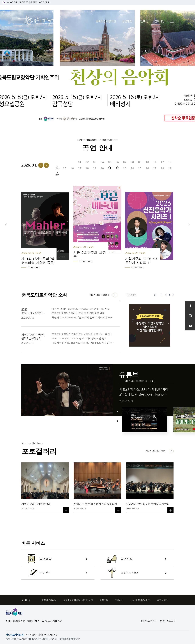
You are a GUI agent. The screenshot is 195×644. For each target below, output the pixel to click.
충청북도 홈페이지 (33, 9)
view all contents (136, 381)
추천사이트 (162, 600)
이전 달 (41, 165)
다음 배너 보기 (30, 600)
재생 (170, 295)
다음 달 (46, 165)
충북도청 (104, 600)
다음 (189, 225)
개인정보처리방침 (15, 635)
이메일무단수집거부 (48, 635)
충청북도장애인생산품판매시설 (78, 600)
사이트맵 (172, 21)
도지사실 (119, 600)
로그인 (168, 9)
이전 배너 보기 (23, 600)
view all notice (99, 295)
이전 (6, 225)
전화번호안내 (147, 621)
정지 (26, 600)
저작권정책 (30, 635)
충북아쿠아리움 (49, 600)
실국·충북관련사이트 (140, 600)
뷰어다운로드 (166, 621)
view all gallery (156, 451)
